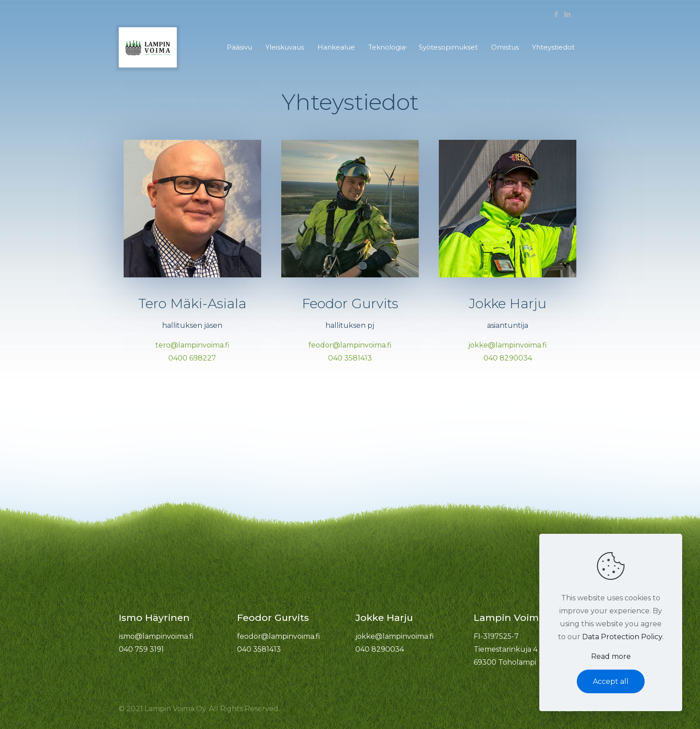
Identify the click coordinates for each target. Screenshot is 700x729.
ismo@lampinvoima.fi (156, 636)
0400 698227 (192, 358)
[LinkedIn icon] (567, 14)
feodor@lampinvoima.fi (350, 345)
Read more (611, 656)
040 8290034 (508, 358)
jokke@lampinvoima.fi (508, 345)
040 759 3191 (141, 649)
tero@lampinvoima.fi (192, 345)
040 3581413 (350, 358)
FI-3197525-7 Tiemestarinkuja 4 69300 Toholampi (506, 649)
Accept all (611, 681)
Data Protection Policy (622, 637)
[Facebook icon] (556, 14)
